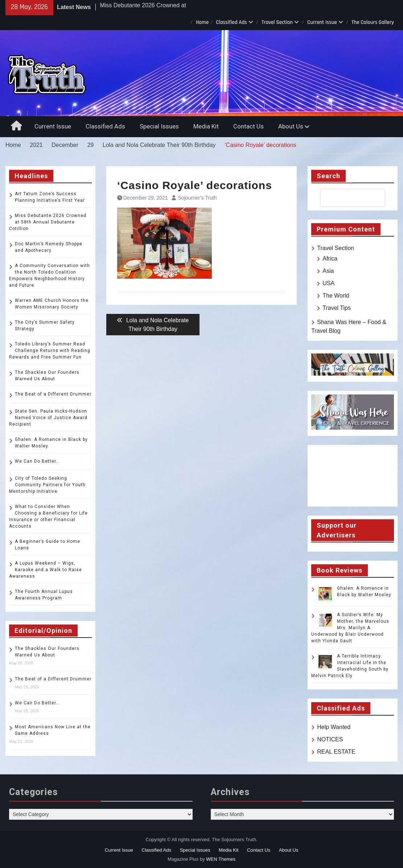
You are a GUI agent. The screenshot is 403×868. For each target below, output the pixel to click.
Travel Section (277, 22)
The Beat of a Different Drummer (53, 394)
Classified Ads (231, 22)
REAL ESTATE (336, 752)
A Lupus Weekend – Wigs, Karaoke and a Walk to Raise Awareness (46, 570)
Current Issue (322, 22)
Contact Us (248, 126)
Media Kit (206, 126)
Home (202, 22)
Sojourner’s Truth (198, 198)
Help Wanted (334, 727)
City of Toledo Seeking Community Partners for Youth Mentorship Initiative (47, 485)
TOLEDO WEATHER (353, 476)
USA (328, 283)
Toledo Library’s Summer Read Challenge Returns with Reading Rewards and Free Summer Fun (50, 351)
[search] (346, 198)
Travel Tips (337, 308)
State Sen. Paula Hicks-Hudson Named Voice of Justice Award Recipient (48, 418)
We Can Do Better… (37, 461)
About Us (291, 126)
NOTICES (330, 739)
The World (336, 296)
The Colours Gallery (373, 22)
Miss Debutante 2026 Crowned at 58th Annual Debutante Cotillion (48, 222)
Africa (330, 259)
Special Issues (159, 126)
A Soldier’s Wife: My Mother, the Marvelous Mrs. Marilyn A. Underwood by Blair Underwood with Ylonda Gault (350, 628)
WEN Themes (221, 859)
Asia (328, 271)
